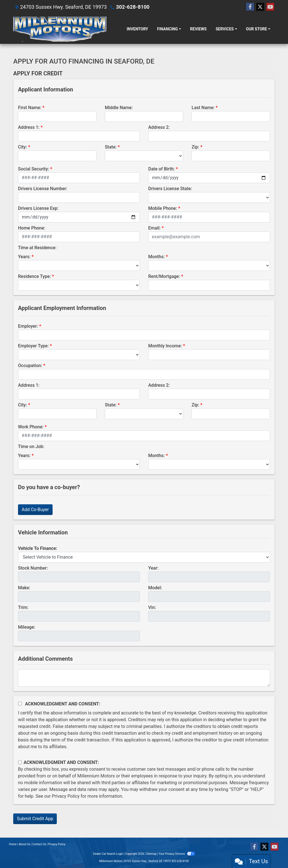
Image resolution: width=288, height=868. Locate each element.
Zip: (195, 147)
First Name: (30, 108)
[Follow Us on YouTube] (270, 7)
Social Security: (34, 169)
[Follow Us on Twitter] (260, 7)
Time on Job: (31, 447)
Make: (24, 588)
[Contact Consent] (20, 762)
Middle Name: (119, 108)
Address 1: (29, 127)
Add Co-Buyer (35, 510)
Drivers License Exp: (38, 208)
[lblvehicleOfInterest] (144, 557)
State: (111, 147)
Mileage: (27, 627)
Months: (157, 257)
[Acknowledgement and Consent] (20, 704)
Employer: (28, 326)
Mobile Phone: (163, 208)
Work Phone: (31, 427)
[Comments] (144, 678)
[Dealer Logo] (60, 29)
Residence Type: (34, 276)
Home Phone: (32, 228)
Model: (155, 588)
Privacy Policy (66, 796)
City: (22, 147)
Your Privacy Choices (177, 854)
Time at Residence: (37, 248)
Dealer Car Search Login (108, 854)
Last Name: (203, 108)
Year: (153, 568)
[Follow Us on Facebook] (250, 7)
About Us (24, 844)
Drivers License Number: (43, 189)
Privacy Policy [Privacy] (57, 844)
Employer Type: (33, 346)
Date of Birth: (161, 169)
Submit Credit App (35, 819)
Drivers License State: (170, 189)
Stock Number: (33, 568)
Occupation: (30, 366)
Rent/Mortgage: (164, 276)
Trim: (23, 607)
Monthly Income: (165, 346)
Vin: (152, 607)
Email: (154, 228)
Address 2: (159, 127)
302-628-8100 (133, 7)
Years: (24, 257)
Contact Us (39, 844)
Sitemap (151, 854)
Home (13, 844)
